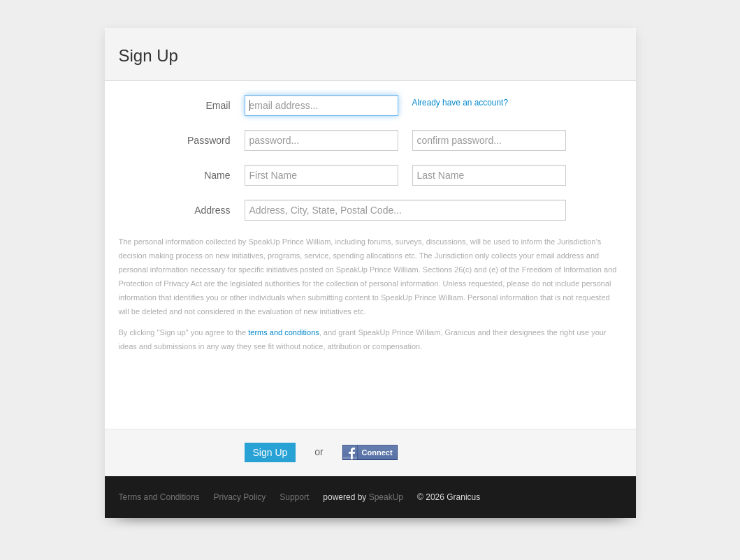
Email (218, 105)
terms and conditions (284, 332)
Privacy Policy (240, 497)
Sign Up (270, 452)
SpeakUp (386, 497)
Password (209, 140)
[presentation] (225, 388)
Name (217, 175)
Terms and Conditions (159, 497)
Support (294, 497)
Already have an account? (460, 103)
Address (212, 210)
